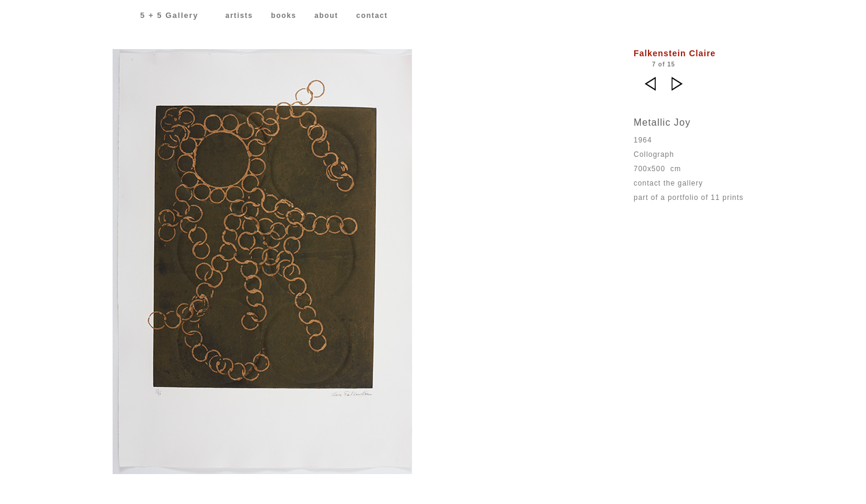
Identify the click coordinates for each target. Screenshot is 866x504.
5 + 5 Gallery (169, 15)
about (326, 16)
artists (239, 16)
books (284, 16)
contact (372, 16)
